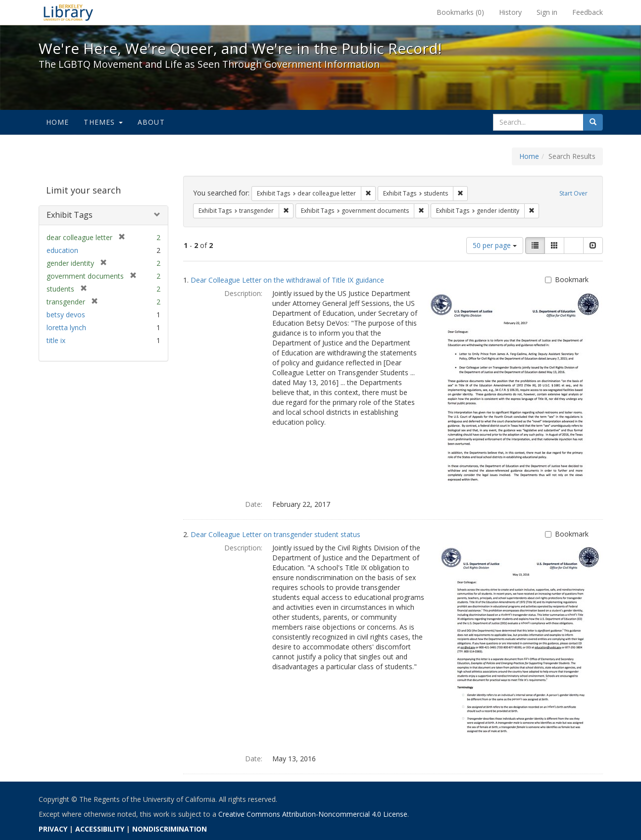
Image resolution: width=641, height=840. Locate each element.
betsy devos (66, 315)
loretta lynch (66, 327)
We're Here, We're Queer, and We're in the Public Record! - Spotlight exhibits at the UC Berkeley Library (68, 12)
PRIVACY (53, 829)
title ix (56, 340)
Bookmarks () (460, 12)
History (510, 12)
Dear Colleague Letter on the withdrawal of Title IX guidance (287, 280)
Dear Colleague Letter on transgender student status (275, 534)
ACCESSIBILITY (100, 829)
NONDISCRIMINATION (170, 829)
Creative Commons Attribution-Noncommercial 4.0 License (313, 814)
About (151, 122)
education (62, 250)
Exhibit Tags (70, 215)
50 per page (495, 245)
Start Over (573, 193)
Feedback (588, 12)
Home (58, 122)
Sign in (547, 12)
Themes (103, 122)
